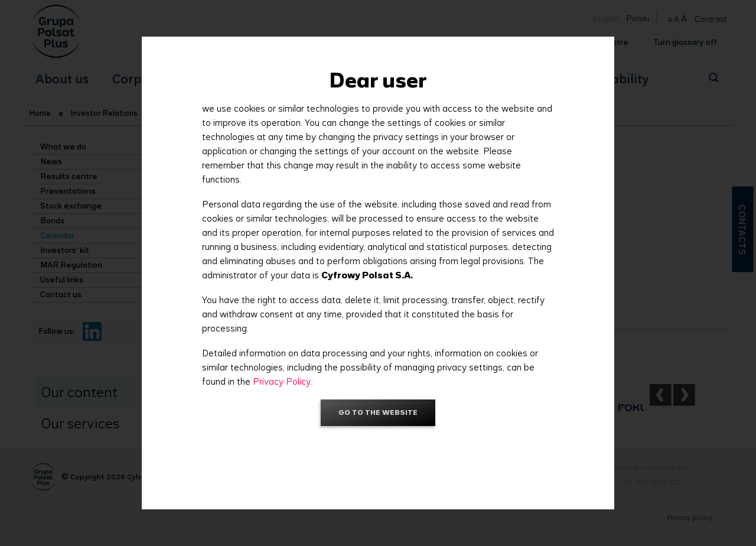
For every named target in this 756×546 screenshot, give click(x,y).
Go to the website (378, 412)
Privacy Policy (281, 381)
